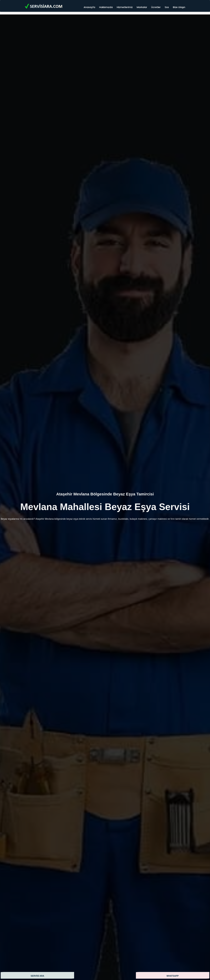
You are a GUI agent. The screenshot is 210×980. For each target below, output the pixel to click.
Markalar (142, 7)
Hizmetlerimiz (125, 7)
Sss (167, 7)
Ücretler (156, 7)
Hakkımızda (106, 7)
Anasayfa (89, 7)
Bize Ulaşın (179, 7)
